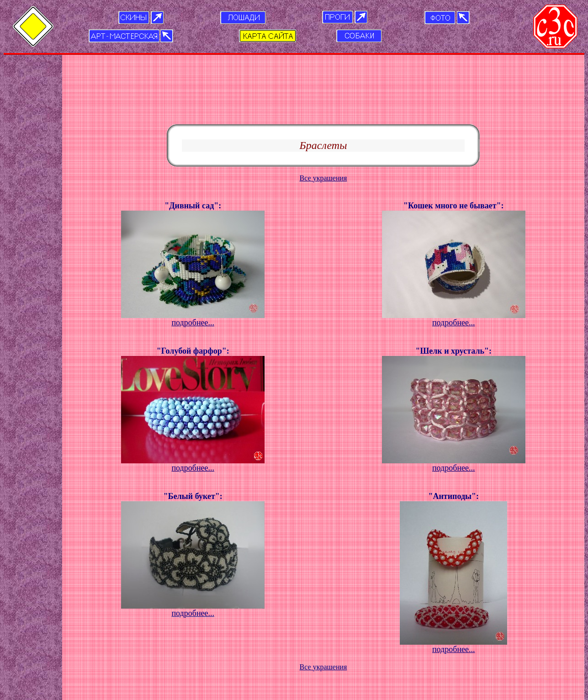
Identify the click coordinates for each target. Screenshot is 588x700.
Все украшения (323, 117)
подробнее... (193, 261)
